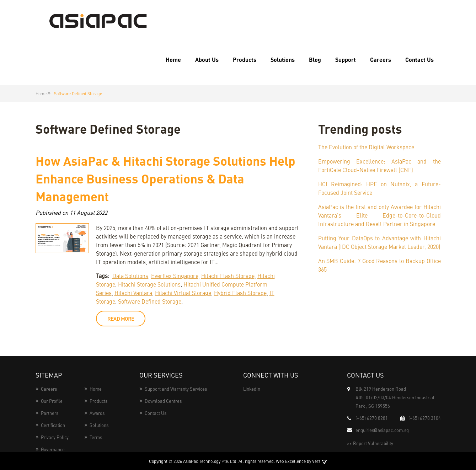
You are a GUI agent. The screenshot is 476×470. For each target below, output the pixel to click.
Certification (53, 425)
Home (173, 60)
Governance (53, 449)
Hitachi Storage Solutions (149, 284)
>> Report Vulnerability (370, 443)
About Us (207, 60)
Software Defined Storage (150, 301)
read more (121, 319)
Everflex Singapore (175, 276)
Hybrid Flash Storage (240, 293)
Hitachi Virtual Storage (183, 293)
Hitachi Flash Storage (228, 276)
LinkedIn (252, 389)
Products (245, 60)
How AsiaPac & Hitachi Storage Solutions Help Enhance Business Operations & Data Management (165, 178)
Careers (381, 60)
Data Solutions (130, 276)
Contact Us (419, 60)
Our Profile (52, 401)
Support (346, 60)
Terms (96, 437)
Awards (97, 413)
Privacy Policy (55, 437)
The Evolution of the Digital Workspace (366, 147)
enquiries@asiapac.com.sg (382, 430)
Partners (50, 413)
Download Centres (163, 401)
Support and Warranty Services (176, 389)
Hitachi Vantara (133, 293)
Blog (315, 60)
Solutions (283, 60)
